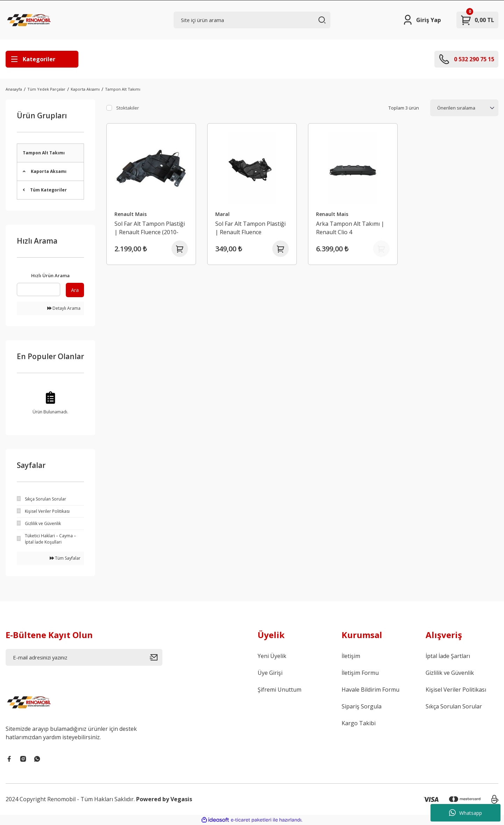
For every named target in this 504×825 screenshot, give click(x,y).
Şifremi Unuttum (279, 690)
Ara (75, 290)
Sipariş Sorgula (362, 706)
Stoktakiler (128, 108)
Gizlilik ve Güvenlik (450, 673)
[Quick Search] (38, 289)
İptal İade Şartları (448, 656)
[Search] (252, 20)
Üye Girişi (270, 673)
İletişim (351, 656)
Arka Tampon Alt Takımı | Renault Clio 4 (351, 228)
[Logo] (30, 20)
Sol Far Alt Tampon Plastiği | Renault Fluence (251, 228)
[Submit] (156, 657)
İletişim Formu (360, 673)
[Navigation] (42, 59)
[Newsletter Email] (84, 657)
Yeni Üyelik (272, 656)
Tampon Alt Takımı (123, 89)
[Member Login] (422, 20)
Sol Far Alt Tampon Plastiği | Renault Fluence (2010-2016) (150, 228)
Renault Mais (131, 214)
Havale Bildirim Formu (370, 690)
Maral (223, 214)
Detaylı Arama (64, 308)
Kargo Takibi (359, 723)
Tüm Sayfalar (65, 558)
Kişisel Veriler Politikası (456, 690)
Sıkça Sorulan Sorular (454, 706)
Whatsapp (465, 813)
